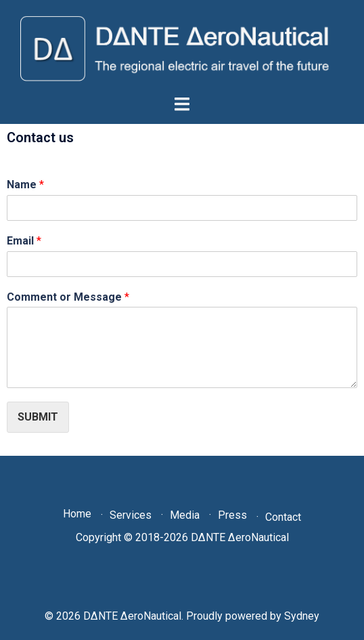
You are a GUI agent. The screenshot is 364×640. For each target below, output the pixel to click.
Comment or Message (68, 297)
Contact (283, 517)
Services (131, 515)
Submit (38, 417)
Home (77, 514)
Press (232, 515)
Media (185, 515)
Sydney (302, 616)
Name (25, 185)
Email (24, 241)
